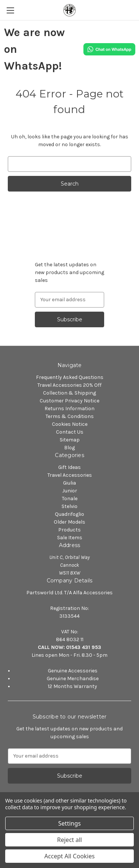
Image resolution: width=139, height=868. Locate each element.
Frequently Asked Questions (70, 377)
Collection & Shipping (69, 393)
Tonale (70, 499)
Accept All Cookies (70, 856)
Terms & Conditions (70, 416)
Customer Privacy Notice (69, 401)
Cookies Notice (70, 424)
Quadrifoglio (69, 514)
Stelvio (69, 506)
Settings (69, 823)
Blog (69, 448)
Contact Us (70, 432)
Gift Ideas (69, 467)
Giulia (69, 483)
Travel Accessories (70, 475)
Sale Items (70, 538)
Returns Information (69, 409)
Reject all (69, 840)
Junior (70, 491)
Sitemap (70, 440)
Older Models (69, 522)
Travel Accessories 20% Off (69, 385)
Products (69, 530)
